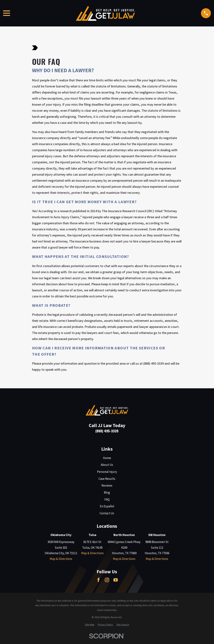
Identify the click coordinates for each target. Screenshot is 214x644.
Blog (107, 492)
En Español (107, 506)
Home (107, 458)
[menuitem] (90, 625)
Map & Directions (61, 559)
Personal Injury (107, 472)
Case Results (107, 479)
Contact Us (107, 513)
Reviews (107, 485)
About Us (107, 465)
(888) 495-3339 (107, 431)
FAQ (107, 499)
